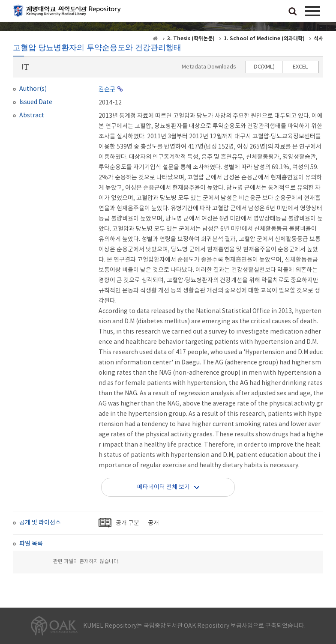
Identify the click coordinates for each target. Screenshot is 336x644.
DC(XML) (264, 67)
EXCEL (300, 67)
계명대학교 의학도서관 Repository (69, 13)
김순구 (107, 89)
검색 (293, 12)
